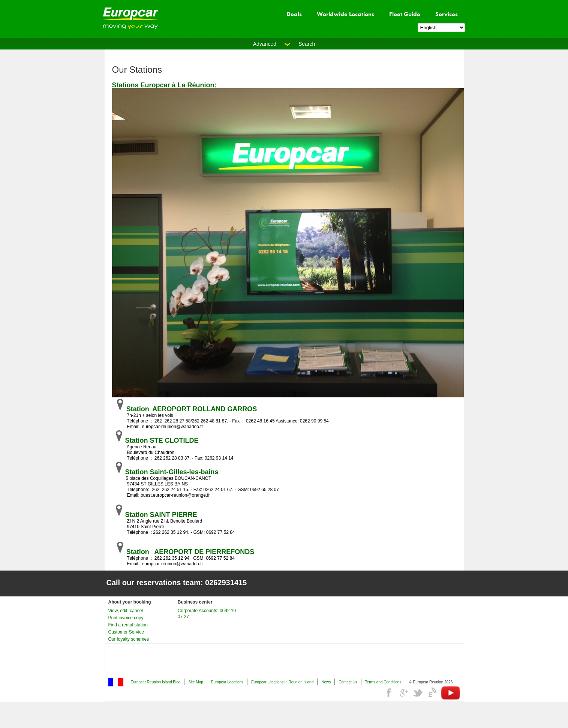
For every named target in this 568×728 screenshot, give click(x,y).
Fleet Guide (405, 14)
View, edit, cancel (126, 611)
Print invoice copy (126, 618)
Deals (294, 14)
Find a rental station (128, 625)
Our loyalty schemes (129, 639)
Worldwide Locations (345, 14)
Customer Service (126, 632)
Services (447, 14)
